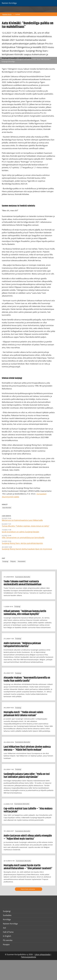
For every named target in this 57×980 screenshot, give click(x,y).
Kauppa (6, 944)
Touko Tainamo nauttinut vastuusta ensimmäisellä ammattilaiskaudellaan (22, 583)
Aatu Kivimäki (7, 508)
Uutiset (18, 14)
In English (7, 936)
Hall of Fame (8, 932)
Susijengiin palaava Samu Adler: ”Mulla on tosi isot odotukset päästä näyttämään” (27, 776)
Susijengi (5, 561)
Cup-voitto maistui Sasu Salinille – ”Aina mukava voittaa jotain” (28, 810)
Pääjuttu (13, 561)
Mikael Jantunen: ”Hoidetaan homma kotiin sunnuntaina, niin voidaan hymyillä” (25, 613)
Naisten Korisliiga (8, 14)
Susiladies (7, 915)
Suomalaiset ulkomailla (23, 577)
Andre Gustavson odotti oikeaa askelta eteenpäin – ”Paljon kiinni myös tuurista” (28, 837)
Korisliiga (7, 919)
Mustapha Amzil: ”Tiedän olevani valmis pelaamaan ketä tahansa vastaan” (23, 714)
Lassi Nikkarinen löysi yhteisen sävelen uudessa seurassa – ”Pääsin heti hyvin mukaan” (27, 748)
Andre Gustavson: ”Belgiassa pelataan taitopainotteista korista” (22, 645)
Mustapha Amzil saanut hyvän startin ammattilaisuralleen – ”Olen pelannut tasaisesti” (28, 867)
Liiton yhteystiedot (43, 954)
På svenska (8, 940)
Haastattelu (22, 561)
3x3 (4, 928)
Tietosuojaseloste (28, 957)
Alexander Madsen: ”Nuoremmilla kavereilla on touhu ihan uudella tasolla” (27, 679)
